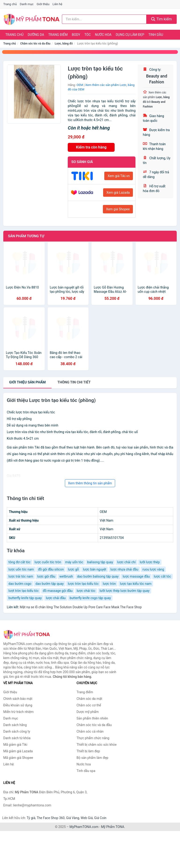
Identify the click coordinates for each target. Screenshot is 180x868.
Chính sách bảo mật (18, 699)
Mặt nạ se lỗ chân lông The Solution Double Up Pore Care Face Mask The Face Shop (81, 607)
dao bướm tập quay (50, 584)
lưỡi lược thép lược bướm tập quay (125, 591)
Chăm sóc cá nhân (90, 731)
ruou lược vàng (153, 569)
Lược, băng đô (64, 44)
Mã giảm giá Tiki (15, 745)
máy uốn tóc (74, 562)
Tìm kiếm (161, 19)
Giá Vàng (73, 818)
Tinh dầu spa (86, 771)
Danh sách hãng (15, 725)
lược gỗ (73, 569)
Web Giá (87, 818)
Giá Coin (100, 818)
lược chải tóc (86, 591)
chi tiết (74, 382)
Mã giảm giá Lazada (18, 751)
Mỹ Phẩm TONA (113, 827)
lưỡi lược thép (150, 562)
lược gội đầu (46, 576)
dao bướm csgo (20, 584)
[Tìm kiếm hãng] (104, 19)
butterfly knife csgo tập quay (90, 598)
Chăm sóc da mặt (90, 699)
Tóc (88, 35)
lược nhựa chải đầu (124, 569)
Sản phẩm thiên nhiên (92, 718)
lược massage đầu (136, 576)
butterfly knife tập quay (25, 598)
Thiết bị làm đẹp (88, 751)
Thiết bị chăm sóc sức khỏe (97, 745)
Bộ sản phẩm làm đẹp (93, 758)
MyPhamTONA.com (84, 827)
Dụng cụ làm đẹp (130, 35)
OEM (80, 85)
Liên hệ (57, 4)
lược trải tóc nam (21, 576)
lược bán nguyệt (95, 569)
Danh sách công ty (17, 731)
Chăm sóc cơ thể (89, 705)
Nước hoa (103, 35)
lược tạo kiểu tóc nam (136, 584)
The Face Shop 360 (51, 818)
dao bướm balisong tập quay (98, 576)
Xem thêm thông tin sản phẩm (90, 483)
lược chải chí (126, 562)
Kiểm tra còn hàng (91, 147)
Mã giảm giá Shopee (18, 758)
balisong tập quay (100, 562)
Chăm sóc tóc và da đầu (35, 44)
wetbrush (66, 576)
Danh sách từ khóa (17, 738)
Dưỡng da (36, 35)
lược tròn (109, 584)
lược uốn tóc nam (21, 569)
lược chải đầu (56, 598)
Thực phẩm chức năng (93, 738)
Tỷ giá (31, 818)
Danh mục (27, 4)
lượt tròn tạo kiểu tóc (24, 591)
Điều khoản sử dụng (18, 705)
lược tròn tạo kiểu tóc (83, 584)
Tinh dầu (156, 35)
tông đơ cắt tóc (19, 562)
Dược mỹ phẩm (88, 712)
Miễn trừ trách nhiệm (18, 712)
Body (76, 35)
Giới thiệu (43, 4)
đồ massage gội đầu (58, 591)
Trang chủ (10, 4)
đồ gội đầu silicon (51, 569)
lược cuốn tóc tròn (48, 562)
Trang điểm (58, 35)
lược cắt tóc (162, 576)
